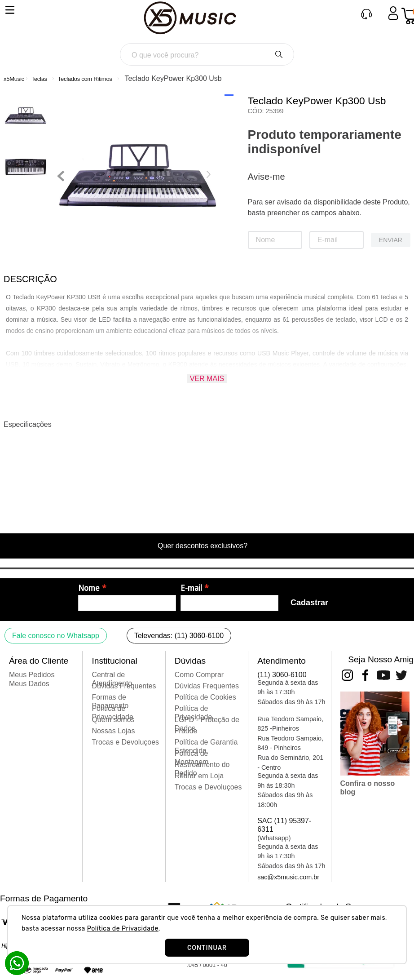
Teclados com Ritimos (85, 79)
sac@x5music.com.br (288, 877)
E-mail (191, 588)
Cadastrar (309, 603)
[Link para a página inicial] (14, 79)
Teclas (39, 79)
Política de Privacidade (123, 929)
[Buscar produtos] (279, 54)
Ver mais (207, 379)
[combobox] (207, 54)
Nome (89, 588)
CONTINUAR (207, 948)
